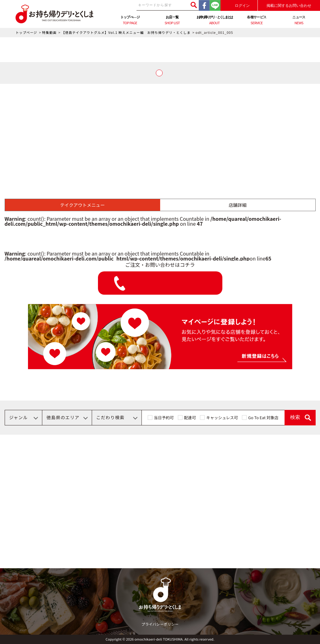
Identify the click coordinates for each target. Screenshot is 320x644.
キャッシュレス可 (222, 417)
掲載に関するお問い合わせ (289, 6)
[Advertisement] (160, 130)
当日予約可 (164, 417)
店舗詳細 (238, 205)
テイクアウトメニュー (82, 205)
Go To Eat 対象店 (263, 417)
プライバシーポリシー (160, 624)
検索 (295, 417)
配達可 (190, 417)
